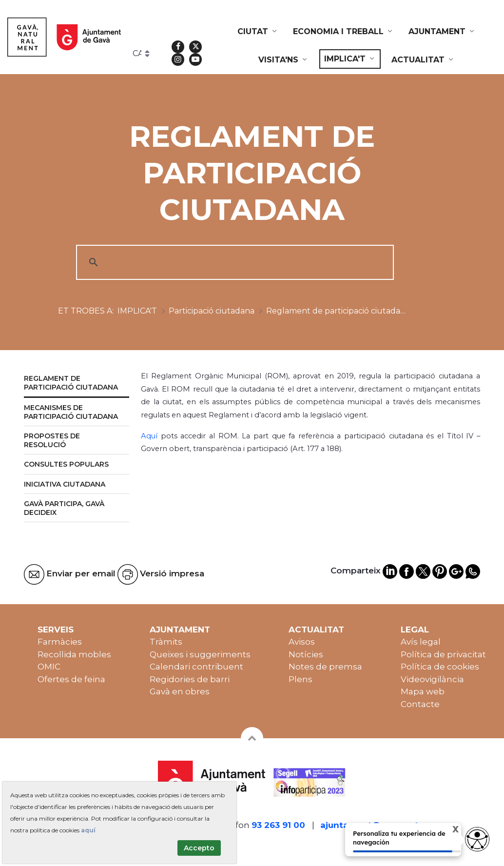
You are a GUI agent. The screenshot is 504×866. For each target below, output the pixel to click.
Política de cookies (440, 667)
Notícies (306, 654)
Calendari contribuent (196, 667)
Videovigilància (432, 679)
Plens (300, 679)
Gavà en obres (180, 691)
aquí (88, 830)
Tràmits (166, 642)
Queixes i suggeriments (200, 654)
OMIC (49, 667)
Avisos (302, 642)
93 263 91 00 (278, 825)
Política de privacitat (443, 654)
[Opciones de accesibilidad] (477, 839)
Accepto (199, 848)
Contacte (420, 704)
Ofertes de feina (71, 679)
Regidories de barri (190, 679)
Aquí (151, 436)
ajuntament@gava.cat (369, 825)
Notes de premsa (325, 667)
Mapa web (423, 691)
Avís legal (421, 642)
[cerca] (233, 262)
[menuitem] (258, 32)
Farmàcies (60, 642)
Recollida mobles (74, 654)
